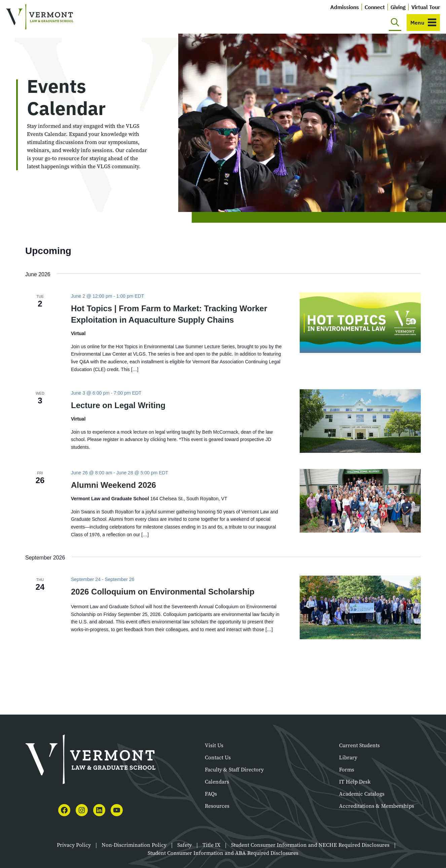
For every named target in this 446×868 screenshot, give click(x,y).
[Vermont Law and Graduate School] (40, 17)
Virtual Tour (426, 7)
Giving (398, 7)
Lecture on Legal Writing (118, 405)
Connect (375, 7)
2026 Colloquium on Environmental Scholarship (163, 592)
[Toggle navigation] (423, 23)
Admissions (345, 7)
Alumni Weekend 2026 (114, 485)
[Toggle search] (395, 23)
